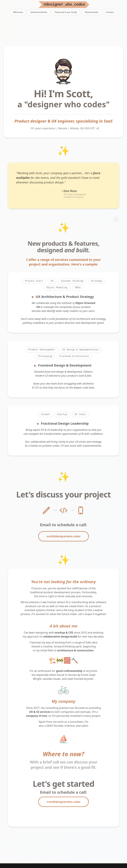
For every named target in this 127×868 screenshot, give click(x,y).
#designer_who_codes (64, 5)
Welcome (18, 12)
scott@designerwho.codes (63, 536)
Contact (110, 12)
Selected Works (39, 12)
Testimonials (91, 12)
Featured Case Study (66, 12)
